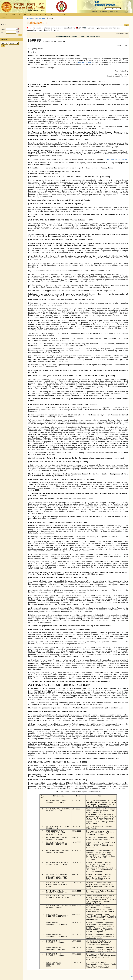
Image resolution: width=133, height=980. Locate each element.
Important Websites (60, 15)
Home (30, 18)
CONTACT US (104, 12)
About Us (4, 15)
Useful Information (16, 15)
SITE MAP (94, 12)
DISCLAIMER (114, 12)
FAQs (26, 15)
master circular (85, 62)
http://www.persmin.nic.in (116, 159)
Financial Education (36, 15)
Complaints (49, 15)
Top (132, 972)
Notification (40, 18)
